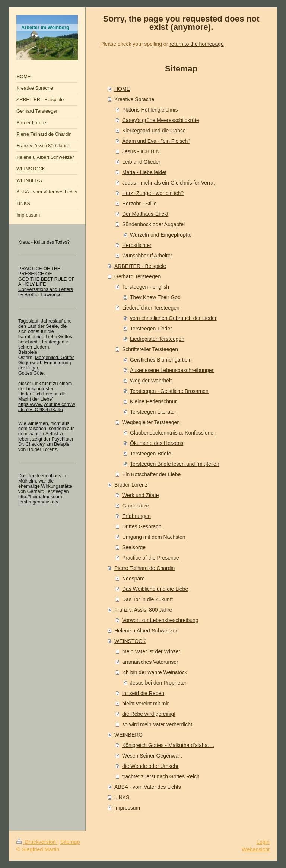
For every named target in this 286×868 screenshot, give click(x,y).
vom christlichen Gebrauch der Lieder (173, 318)
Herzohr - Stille (139, 204)
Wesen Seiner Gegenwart (152, 756)
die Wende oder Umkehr (150, 766)
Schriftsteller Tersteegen (150, 349)
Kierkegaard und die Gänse (154, 131)
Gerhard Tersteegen (137, 276)
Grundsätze (136, 506)
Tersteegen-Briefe (151, 454)
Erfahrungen (136, 516)
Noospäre (134, 579)
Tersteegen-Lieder (151, 329)
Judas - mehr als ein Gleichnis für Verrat (169, 183)
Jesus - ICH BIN (141, 151)
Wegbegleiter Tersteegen (151, 422)
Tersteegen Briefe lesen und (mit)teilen (175, 464)
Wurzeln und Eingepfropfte (161, 235)
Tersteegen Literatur (153, 412)
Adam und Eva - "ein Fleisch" (156, 141)
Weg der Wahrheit (151, 381)
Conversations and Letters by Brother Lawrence (46, 292)
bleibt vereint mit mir (145, 704)
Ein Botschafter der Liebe (151, 474)
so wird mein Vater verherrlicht (157, 724)
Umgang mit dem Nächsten (154, 537)
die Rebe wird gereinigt (149, 714)
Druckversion (37, 842)
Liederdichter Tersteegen (151, 308)
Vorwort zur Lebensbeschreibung (160, 620)
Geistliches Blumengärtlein (161, 360)
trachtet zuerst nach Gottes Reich (161, 776)
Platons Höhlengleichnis (150, 110)
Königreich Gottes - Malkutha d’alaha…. (168, 745)
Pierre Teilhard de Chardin (144, 568)
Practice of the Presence (151, 558)
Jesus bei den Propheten (159, 683)
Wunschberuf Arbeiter (147, 256)
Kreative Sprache (134, 99)
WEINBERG (128, 735)
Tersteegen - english (146, 287)
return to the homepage (197, 44)
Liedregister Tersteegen (157, 339)
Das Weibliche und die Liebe (155, 589)
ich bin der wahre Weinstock (155, 672)
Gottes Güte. (32, 373)
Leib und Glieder (141, 162)
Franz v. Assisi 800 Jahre (143, 610)
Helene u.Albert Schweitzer (146, 631)
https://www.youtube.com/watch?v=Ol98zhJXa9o (47, 407)
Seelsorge (134, 547)
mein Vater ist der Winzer (151, 651)
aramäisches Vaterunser (150, 662)
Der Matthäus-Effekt (145, 214)
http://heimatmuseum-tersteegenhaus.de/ (41, 499)
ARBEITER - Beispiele (140, 266)
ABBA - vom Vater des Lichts (148, 787)
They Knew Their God (155, 297)
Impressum (127, 808)
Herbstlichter (137, 245)
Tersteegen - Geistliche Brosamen (169, 391)
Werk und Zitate (141, 495)
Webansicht (256, 849)
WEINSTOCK (130, 641)
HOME (122, 89)
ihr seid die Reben (143, 693)
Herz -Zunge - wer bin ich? (153, 193)
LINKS (122, 797)
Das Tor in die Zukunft (147, 599)
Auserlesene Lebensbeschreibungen (172, 370)
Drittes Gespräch (142, 526)
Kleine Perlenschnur (153, 401)
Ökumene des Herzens (157, 443)
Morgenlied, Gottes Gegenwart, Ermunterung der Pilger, (46, 363)
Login (263, 842)
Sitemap (70, 842)
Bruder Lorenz (131, 485)
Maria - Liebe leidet (144, 172)
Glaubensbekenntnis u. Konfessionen (173, 433)
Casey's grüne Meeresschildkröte (161, 120)
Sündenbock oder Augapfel (153, 224)
